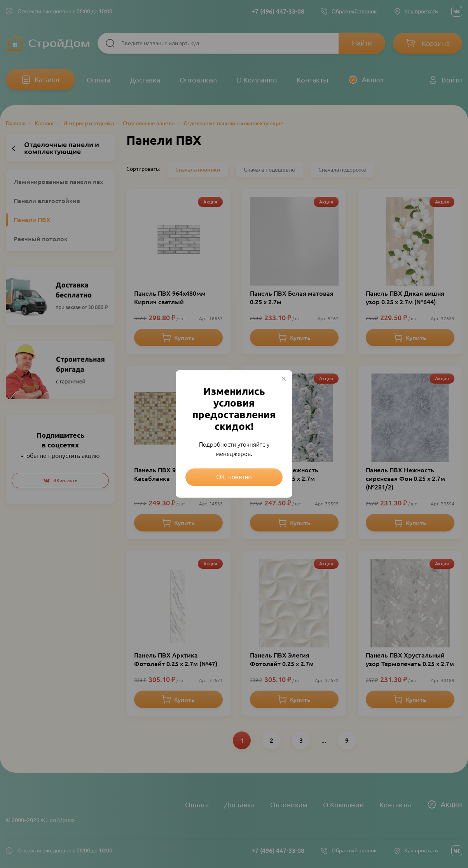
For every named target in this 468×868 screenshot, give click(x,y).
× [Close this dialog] (284, 379)
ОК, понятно (234, 477)
